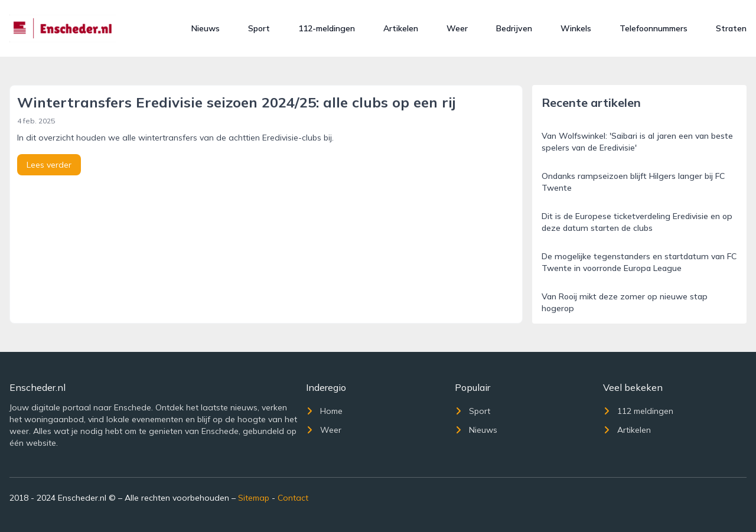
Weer (457, 28)
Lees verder (49, 165)
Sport (259, 28)
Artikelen (401, 28)
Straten (731, 28)
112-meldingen (327, 28)
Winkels (576, 28)
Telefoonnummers (654, 28)
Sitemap (254, 498)
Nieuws (206, 28)
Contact (293, 498)
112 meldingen (638, 411)
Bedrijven (514, 28)
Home (324, 411)
